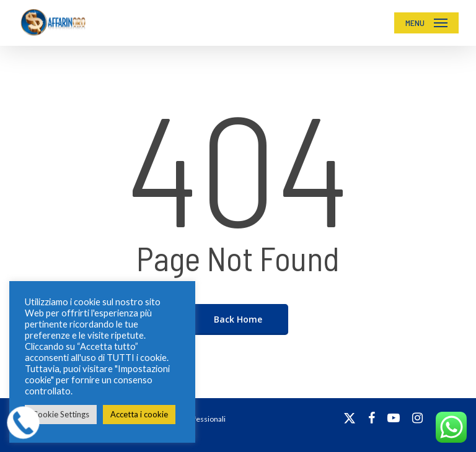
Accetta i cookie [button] (139, 414)
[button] (426, 23)
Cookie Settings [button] (61, 414)
